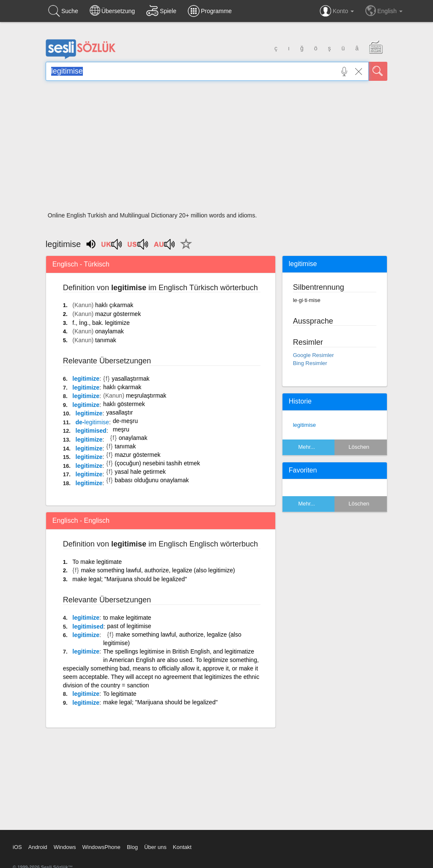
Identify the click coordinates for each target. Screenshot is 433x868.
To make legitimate (97, 562)
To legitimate (120, 694)
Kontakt (182, 847)
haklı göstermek (124, 404)
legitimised (91, 431)
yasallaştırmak (130, 379)
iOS (17, 847)
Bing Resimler (310, 363)
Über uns (155, 847)
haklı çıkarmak (114, 305)
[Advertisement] (216, 149)
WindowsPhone (101, 847)
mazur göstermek (118, 314)
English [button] (384, 11)
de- (92, 422)
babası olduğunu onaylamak (152, 480)
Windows (65, 847)
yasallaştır (119, 412)
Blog (132, 847)
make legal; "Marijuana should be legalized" (130, 579)
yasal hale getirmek (140, 472)
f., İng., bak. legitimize (101, 323)
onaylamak (110, 331)
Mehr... (307, 447)
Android (38, 847)
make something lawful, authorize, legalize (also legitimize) (158, 570)
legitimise (304, 425)
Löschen (359, 447)
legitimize (86, 379)
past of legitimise (129, 626)
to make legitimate (127, 618)
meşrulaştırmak (146, 396)
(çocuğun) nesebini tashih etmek (157, 463)
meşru (121, 429)
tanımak (106, 340)
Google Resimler (314, 355)
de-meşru (125, 421)
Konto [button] (337, 11)
